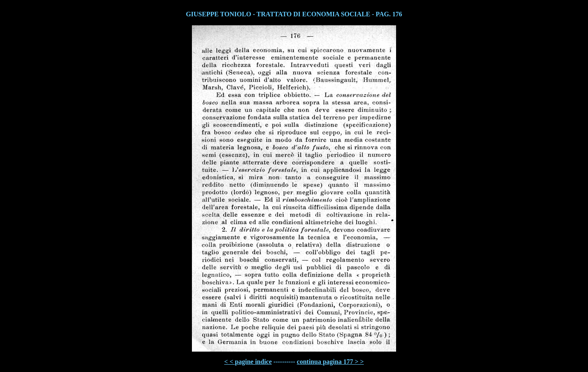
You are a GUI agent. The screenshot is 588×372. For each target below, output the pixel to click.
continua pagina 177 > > (330, 362)
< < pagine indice (248, 362)
